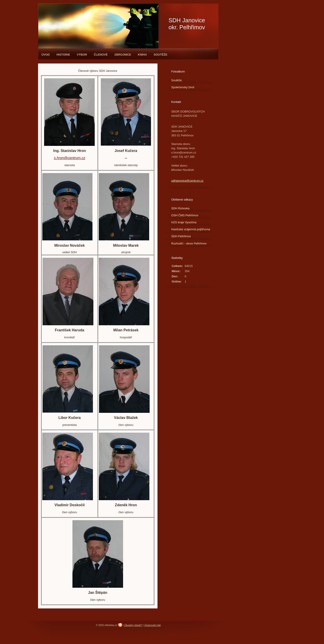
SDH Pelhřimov (181, 236)
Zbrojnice (123, 55)
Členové (101, 55)
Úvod (46, 55)
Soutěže (160, 55)
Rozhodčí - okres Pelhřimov (189, 243)
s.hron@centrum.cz (70, 158)
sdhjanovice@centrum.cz (187, 181)
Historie (63, 55)
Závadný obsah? (133, 625)
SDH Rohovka (180, 208)
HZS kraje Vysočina (184, 222)
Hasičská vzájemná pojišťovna (191, 229)
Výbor (82, 55)
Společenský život (183, 87)
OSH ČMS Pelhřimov (185, 215)
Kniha (143, 55)
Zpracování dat (152, 625)
